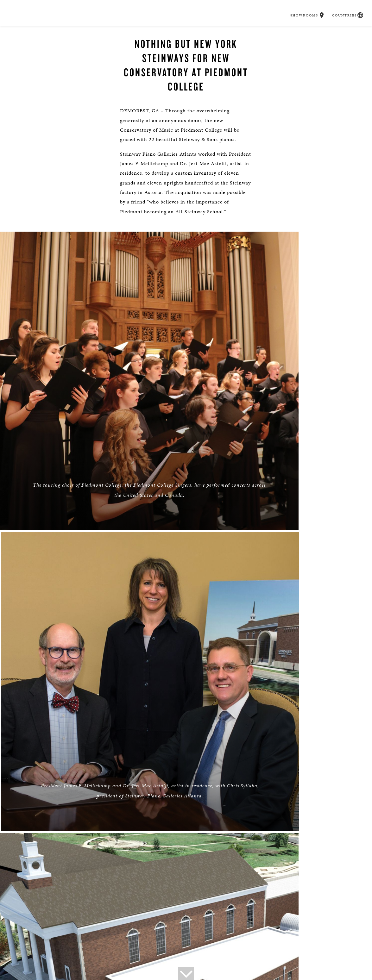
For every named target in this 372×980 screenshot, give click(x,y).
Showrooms (301, 6)
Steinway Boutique (139, 933)
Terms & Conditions (160, 942)
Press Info (68, 933)
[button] (319, 6)
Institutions (227, 933)
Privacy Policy (30, 942)
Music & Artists (202, 35)
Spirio (164, 35)
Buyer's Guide (101, 35)
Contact (43, 933)
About (22, 933)
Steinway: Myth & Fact (317, 933)
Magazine (277, 933)
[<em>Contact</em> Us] (201, 902)
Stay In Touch (289, 897)
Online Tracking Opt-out (76, 942)
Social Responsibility (186, 933)
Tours (108, 933)
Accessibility (120, 942)
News (90, 933)
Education (244, 35)
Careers (278, 35)
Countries (340, 6)
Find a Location (83, 897)
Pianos (136, 35)
